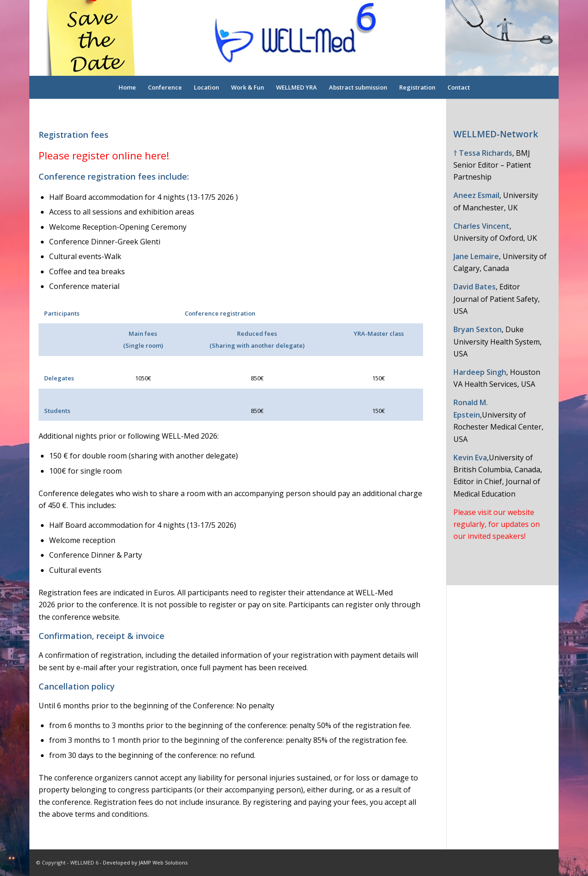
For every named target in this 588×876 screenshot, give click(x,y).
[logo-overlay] (294, 38)
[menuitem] (127, 87)
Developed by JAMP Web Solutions (145, 862)
